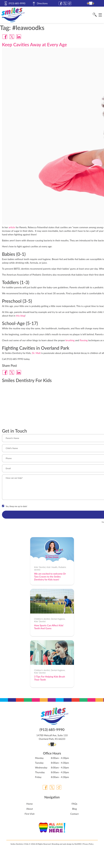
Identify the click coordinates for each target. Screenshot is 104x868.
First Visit (30, 814)
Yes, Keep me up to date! (16, 506)
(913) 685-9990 (15, 3)
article (12, 227)
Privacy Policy (88, 844)
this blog (20, 316)
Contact (74, 814)
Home (30, 804)
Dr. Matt (36, 353)
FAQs (74, 804)
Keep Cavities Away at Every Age (34, 44)
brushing (70, 340)
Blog (74, 809)
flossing (84, 340)
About (30, 809)
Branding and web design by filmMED (67, 844)
